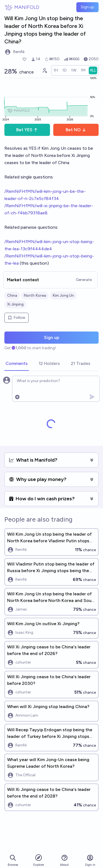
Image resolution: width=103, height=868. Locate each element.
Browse (13, 860)
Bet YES (27, 130)
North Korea (35, 295)
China (12, 295)
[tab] (17, 364)
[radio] (56, 70)
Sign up (87, 7)
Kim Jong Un (63, 295)
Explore (39, 860)
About (64, 860)
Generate (84, 280)
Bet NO (76, 130)
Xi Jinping (15, 304)
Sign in (90, 860)
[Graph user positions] (44, 70)
